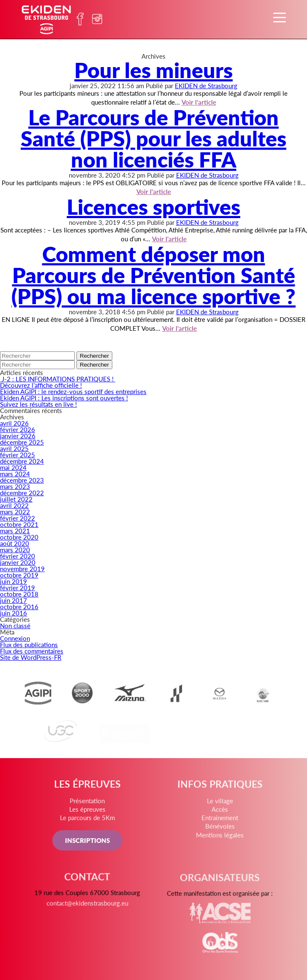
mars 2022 (15, 512)
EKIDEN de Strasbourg (206, 85)
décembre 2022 (22, 493)
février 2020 (18, 556)
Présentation (88, 803)
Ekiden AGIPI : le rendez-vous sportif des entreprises (73, 391)
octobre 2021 (19, 524)
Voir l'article (179, 328)
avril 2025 (14, 448)
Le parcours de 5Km (88, 819)
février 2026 (18, 429)
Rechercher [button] (94, 356)
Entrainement (219, 821)
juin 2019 (14, 581)
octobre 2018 (19, 594)
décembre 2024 (22, 461)
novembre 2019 (22, 568)
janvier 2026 (18, 436)
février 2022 (18, 518)
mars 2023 (15, 486)
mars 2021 (15, 530)
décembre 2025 (22, 442)
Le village (219, 804)
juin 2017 (14, 600)
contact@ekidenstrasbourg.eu (88, 908)
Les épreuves (88, 811)
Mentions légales (219, 837)
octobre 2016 (19, 606)
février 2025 (18, 455)
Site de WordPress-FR (31, 657)
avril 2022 (14, 505)
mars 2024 (15, 474)
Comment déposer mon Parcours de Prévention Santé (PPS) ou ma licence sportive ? (153, 274)
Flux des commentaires (32, 651)
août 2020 (15, 543)
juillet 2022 (16, 499)
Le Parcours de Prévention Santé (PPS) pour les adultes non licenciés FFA (153, 138)
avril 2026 (14, 423)
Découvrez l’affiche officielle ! (41, 385)
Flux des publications (29, 644)
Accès (219, 812)
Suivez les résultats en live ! (38, 404)
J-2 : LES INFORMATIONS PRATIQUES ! (58, 379)
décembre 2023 (22, 480)
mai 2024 (13, 467)
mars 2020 (15, 549)
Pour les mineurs (153, 69)
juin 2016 (14, 613)
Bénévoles (219, 829)
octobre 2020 (19, 537)
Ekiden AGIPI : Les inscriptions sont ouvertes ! (64, 398)
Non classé (15, 625)
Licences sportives (153, 206)
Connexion (15, 638)
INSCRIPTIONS (88, 841)
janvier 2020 (18, 562)
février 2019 (18, 587)
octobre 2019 (19, 575)
